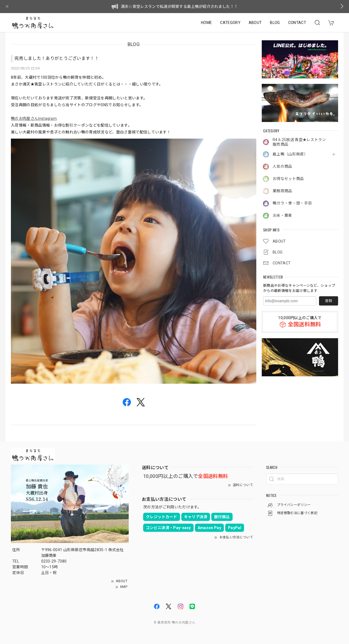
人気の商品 (282, 166)
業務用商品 (282, 191)
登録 (329, 301)
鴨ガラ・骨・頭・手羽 (292, 203)
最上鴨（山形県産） (290, 154)
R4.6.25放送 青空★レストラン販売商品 (299, 142)
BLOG (275, 23)
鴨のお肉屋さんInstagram (34, 118)
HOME (206, 23)
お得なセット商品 (288, 179)
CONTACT (297, 23)
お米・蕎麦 (282, 215)
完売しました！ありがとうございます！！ (57, 58)
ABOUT (255, 23)
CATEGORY (230, 23)
